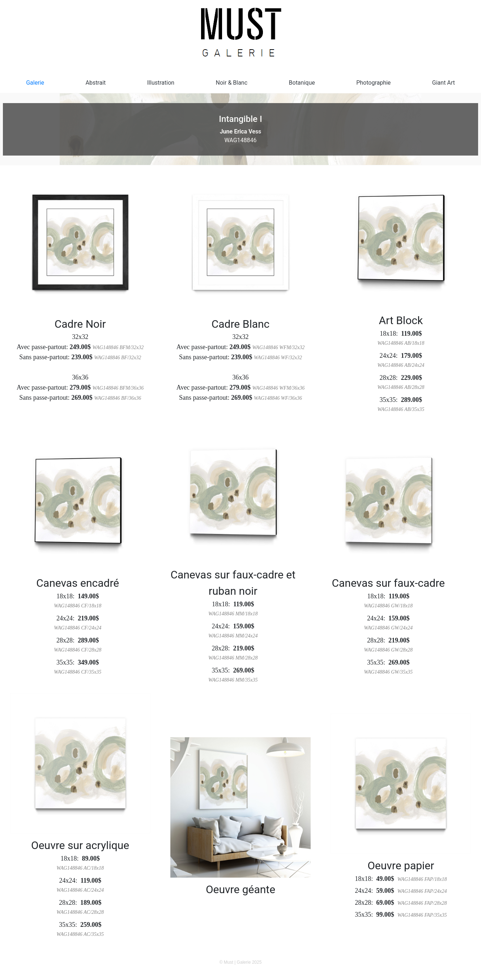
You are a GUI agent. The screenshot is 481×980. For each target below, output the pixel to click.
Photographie (373, 83)
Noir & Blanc (232, 83)
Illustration (161, 83)
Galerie (35, 83)
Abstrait (95, 83)
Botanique (302, 83)
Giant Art (444, 83)
